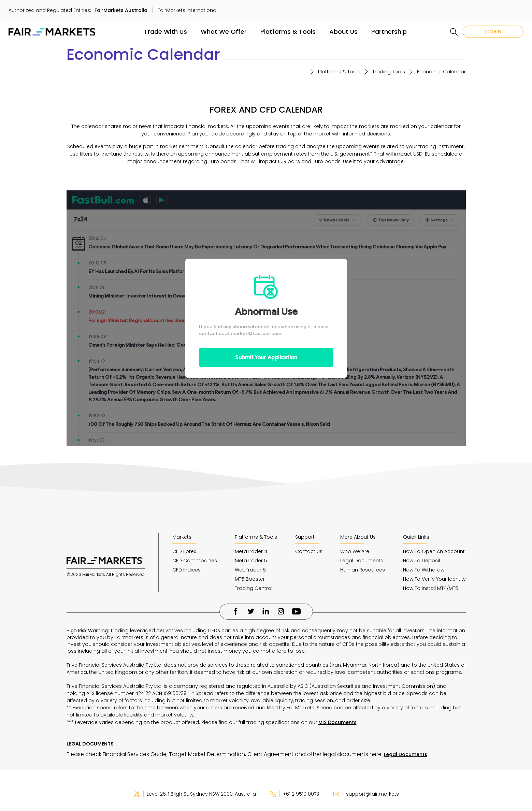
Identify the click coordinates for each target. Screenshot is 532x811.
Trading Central (254, 588)
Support (305, 537)
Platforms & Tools (288, 32)
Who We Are (355, 551)
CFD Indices (186, 570)
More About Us (358, 537)
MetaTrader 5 (251, 561)
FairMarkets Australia (121, 10)
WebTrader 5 (250, 570)
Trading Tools (389, 72)
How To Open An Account (434, 551)
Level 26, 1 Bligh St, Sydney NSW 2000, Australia (195, 794)
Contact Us (309, 551)
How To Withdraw (424, 570)
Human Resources (363, 570)
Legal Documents (362, 561)
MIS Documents (337, 722)
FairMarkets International (188, 10)
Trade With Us (166, 32)
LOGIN (493, 32)
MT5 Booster (250, 579)
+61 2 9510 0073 (294, 794)
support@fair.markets (366, 794)
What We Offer (224, 32)
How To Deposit (422, 561)
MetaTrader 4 (251, 551)
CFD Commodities (195, 561)
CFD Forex (184, 551)
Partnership (389, 32)
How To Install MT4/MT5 (431, 588)
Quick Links (416, 537)
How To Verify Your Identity (434, 579)
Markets (182, 537)
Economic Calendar (441, 72)
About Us (343, 32)
